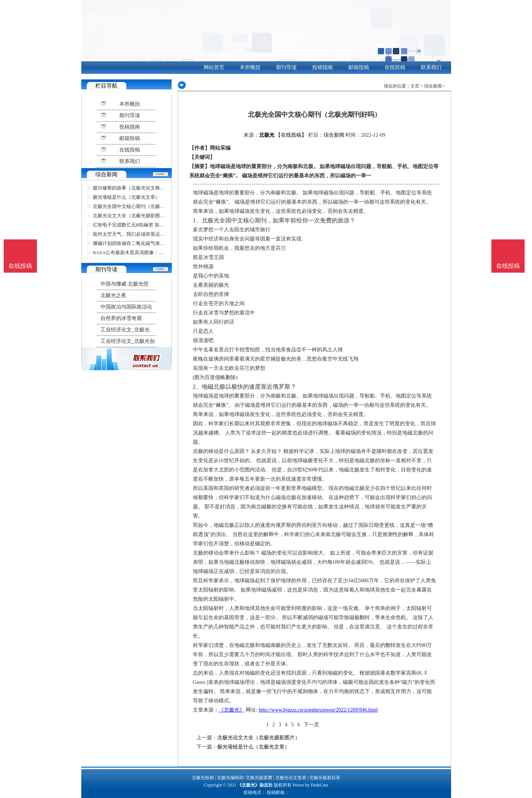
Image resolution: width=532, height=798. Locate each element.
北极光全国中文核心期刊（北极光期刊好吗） (141, 206)
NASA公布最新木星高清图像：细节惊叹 (135, 253)
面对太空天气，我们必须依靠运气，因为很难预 (143, 234)
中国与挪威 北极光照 (125, 284)
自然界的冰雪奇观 (121, 318)
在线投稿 (395, 67)
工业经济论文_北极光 (125, 330)
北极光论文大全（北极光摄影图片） (131, 216)
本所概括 (250, 67)
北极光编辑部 (230, 778)
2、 (197, 387)
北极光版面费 (259, 778)
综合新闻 (433, 86)
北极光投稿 (203, 778)
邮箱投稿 (359, 67)
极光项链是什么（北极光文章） (126, 197)
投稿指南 (323, 67)
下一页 (311, 725)
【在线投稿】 (291, 135)
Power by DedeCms (310, 785)
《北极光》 (232, 710)
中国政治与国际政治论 (126, 307)
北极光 (267, 135)
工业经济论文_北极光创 (128, 341)
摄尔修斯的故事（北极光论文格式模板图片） (141, 188)
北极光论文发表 (291, 778)
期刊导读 (286, 67)
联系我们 (431, 67)
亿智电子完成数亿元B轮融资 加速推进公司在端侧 (145, 225)
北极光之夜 (113, 295)
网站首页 (214, 67)
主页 (415, 86)
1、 (197, 220)
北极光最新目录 (325, 778)
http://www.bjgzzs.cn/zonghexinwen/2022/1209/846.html (318, 710)
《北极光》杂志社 (255, 785)
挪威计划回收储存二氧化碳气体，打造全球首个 (143, 243)
